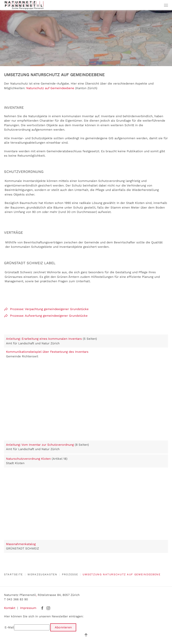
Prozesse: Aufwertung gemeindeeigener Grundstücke (46, 316)
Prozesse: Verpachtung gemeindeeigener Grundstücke (46, 309)
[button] (166, 5)
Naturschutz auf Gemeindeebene (50, 88)
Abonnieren (63, 627)
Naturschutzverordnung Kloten (28, 459)
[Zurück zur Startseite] (24, 5)
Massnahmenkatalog (21, 544)
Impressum (28, 608)
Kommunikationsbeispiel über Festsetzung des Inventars (47, 352)
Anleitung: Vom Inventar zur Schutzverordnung (40, 445)
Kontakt (10, 608)
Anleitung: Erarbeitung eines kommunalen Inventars (44, 339)
